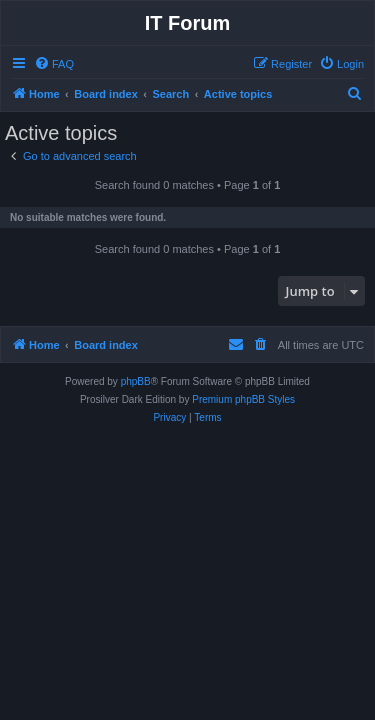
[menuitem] (54, 64)
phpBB (136, 381)
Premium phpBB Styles (243, 399)
